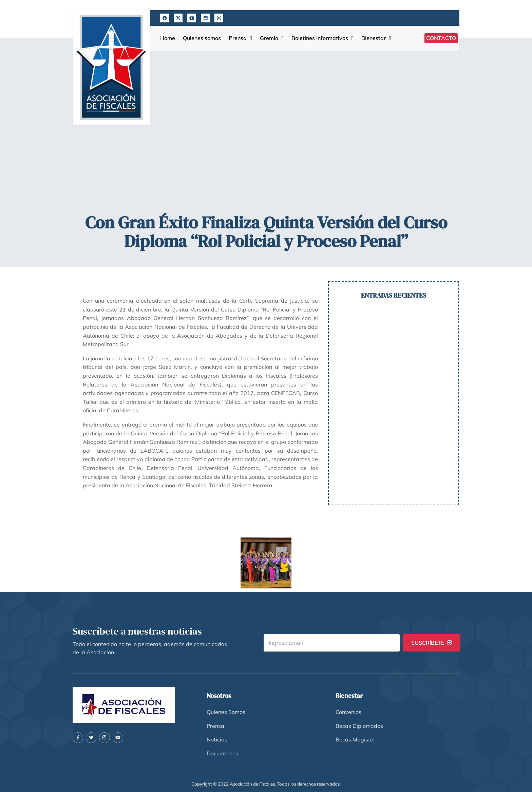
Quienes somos (202, 38)
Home (168, 38)
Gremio (272, 38)
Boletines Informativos (322, 38)
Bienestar (376, 38)
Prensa (240, 38)
